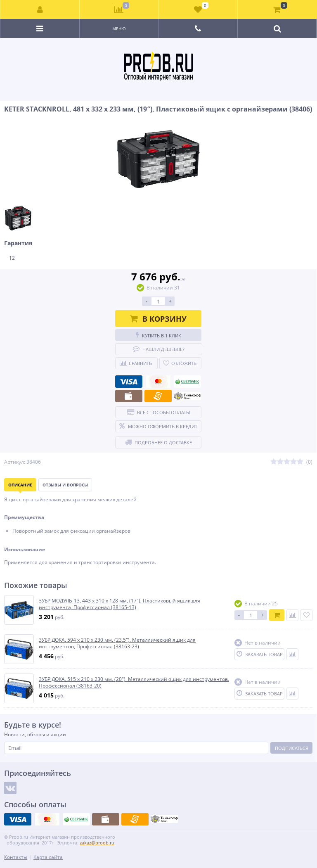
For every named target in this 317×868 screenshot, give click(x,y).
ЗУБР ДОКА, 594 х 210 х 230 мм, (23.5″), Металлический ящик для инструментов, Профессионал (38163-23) (117, 643)
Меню (119, 28)
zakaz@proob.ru (97, 843)
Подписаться (292, 748)
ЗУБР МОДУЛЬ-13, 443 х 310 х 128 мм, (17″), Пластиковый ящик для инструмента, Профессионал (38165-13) (119, 604)
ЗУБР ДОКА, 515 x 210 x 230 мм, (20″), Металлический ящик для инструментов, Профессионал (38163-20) (134, 682)
